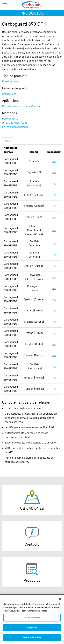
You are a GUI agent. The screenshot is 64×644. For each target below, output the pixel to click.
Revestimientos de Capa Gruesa (21, 106)
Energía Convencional (15, 127)
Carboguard (9, 94)
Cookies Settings (32, 620)
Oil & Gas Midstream (14, 123)
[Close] (60, 601)
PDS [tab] (8, 141)
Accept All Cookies (32, 640)
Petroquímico (10, 119)
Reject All (32, 630)
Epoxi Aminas (10, 82)
